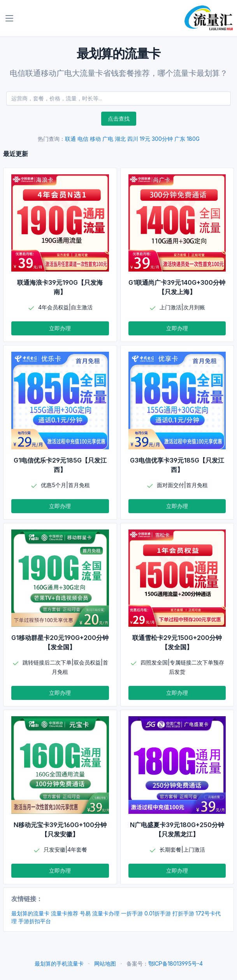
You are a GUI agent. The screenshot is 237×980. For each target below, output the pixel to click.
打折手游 (183, 913)
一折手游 (132, 913)
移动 (95, 139)
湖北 (120, 139)
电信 (83, 139)
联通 (70, 139)
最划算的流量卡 (30, 913)
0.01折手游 (158, 913)
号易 (85, 913)
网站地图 (105, 963)
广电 (108, 139)
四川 (133, 139)
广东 (180, 139)
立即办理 (60, 328)
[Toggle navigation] (9, 18)
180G (193, 139)
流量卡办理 (106, 913)
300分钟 (162, 139)
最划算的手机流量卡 (59, 963)
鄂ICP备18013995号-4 (176, 963)
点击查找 (119, 118)
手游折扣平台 (35, 921)
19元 (145, 139)
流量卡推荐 (65, 913)
